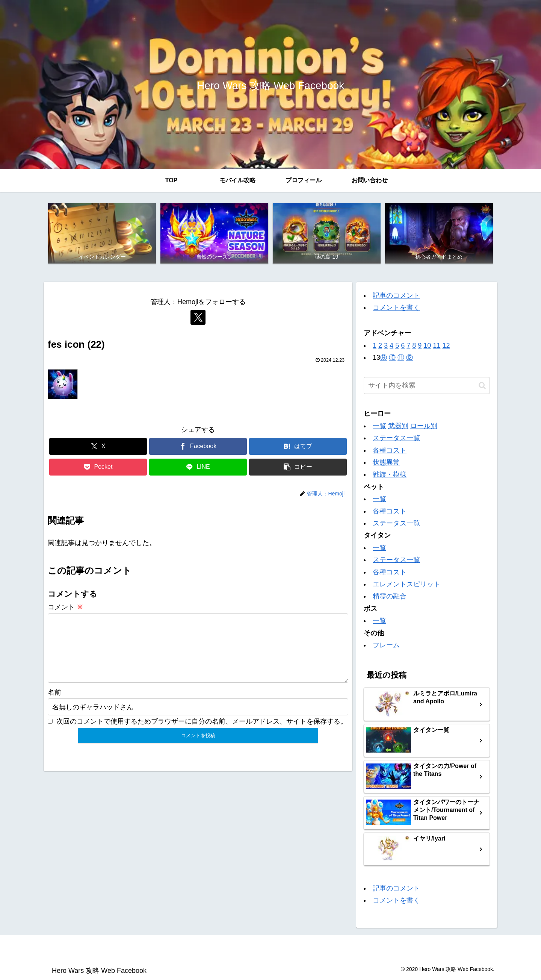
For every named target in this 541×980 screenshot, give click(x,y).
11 (437, 345)
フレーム (386, 645)
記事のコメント (396, 295)
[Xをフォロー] (198, 317)
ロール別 (424, 426)
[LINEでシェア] (198, 467)
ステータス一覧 (396, 438)
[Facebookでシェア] (198, 446)
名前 (54, 704)
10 (427, 345)
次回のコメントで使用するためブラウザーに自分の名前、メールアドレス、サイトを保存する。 (202, 733)
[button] (298, 467)
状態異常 (386, 462)
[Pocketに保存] (98, 467)
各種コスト (390, 450)
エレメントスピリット (407, 584)
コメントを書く (396, 307)
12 (446, 345)
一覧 (379, 426)
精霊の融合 (390, 596)
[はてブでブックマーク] (298, 446)
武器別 (398, 426)
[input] (427, 385)
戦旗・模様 (390, 474)
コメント (66, 607)
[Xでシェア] (98, 446)
